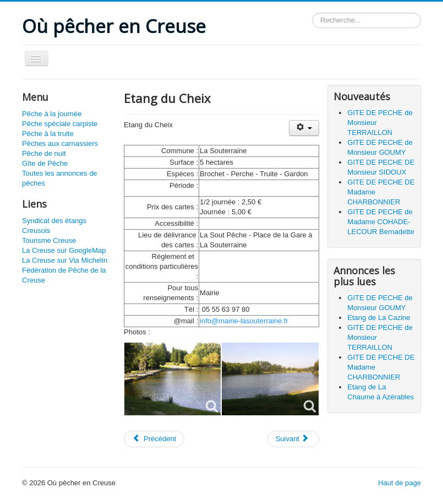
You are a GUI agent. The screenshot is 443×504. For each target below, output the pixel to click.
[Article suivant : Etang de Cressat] (293, 439)
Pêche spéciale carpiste (60, 124)
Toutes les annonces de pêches (60, 178)
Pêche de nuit (44, 153)
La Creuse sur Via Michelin (65, 260)
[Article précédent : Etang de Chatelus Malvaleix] (154, 439)
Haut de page (400, 483)
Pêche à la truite (48, 134)
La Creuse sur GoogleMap (64, 250)
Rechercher (312, 13)
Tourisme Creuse (49, 240)
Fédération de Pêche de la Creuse (64, 275)
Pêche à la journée (52, 114)
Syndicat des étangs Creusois (54, 226)
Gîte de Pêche (45, 163)
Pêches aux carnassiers (60, 143)
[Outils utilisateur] (304, 128)
